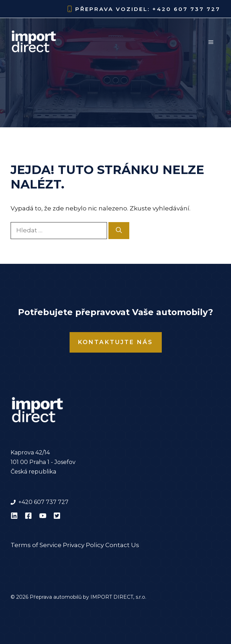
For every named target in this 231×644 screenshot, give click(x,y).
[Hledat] (119, 231)
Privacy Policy (83, 545)
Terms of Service (36, 545)
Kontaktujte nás (116, 342)
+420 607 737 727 (186, 9)
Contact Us (122, 545)
